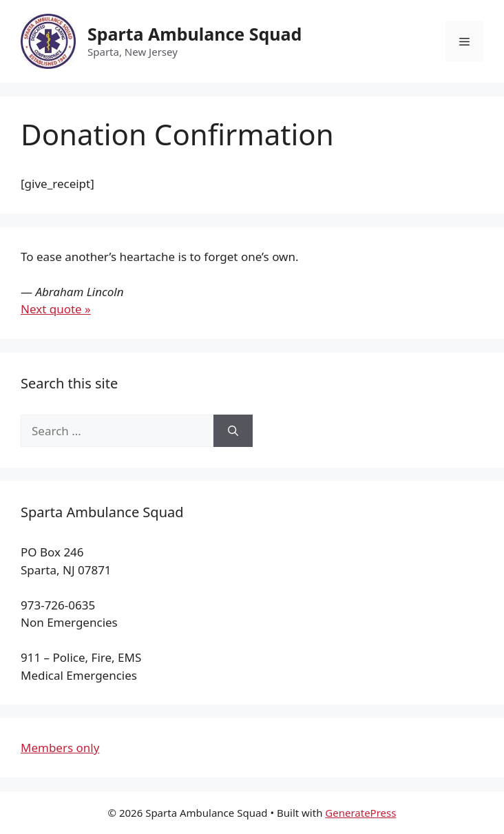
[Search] (233, 431)
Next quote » (56, 309)
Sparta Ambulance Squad (195, 34)
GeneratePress (360, 813)
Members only (60, 748)
